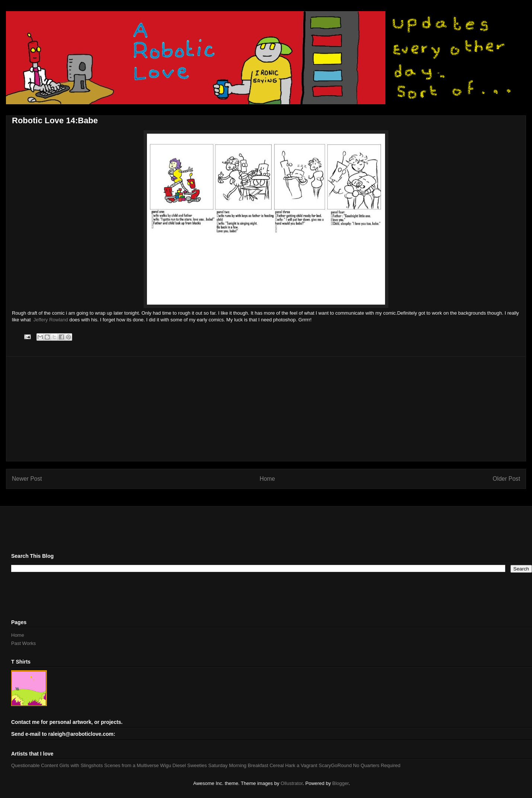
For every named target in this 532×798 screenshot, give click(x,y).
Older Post (506, 479)
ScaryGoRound (335, 765)
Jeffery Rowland (51, 320)
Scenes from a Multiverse (132, 765)
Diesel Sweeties (190, 765)
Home (267, 479)
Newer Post (27, 479)
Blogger (340, 783)
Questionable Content (35, 765)
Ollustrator (291, 783)
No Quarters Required (377, 765)
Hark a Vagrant (301, 765)
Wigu (166, 765)
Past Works (23, 643)
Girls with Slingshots (81, 765)
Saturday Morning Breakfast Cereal (246, 765)
